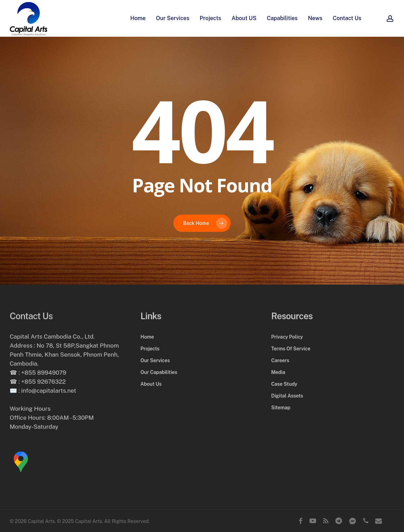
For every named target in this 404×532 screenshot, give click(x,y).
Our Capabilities (159, 372)
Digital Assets (287, 396)
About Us (151, 384)
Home (147, 337)
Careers (280, 360)
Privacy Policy (287, 337)
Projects (150, 349)
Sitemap (281, 408)
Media (278, 372)
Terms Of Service (291, 349)
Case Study (284, 384)
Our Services (155, 360)
